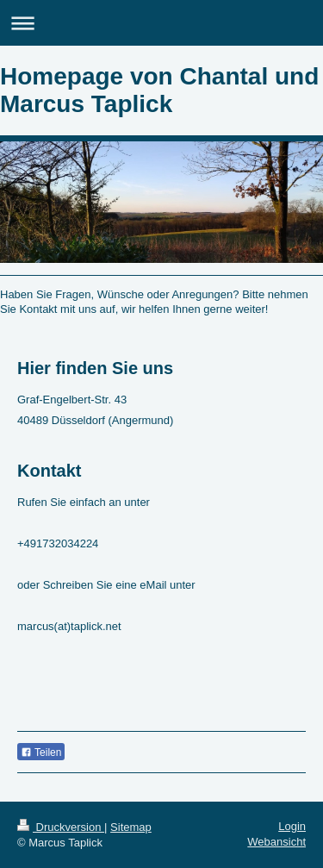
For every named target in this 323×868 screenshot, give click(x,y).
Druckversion (61, 827)
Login (292, 826)
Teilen (41, 752)
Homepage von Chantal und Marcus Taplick (159, 90)
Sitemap (131, 827)
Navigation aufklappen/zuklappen (161, 23)
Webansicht (276, 842)
